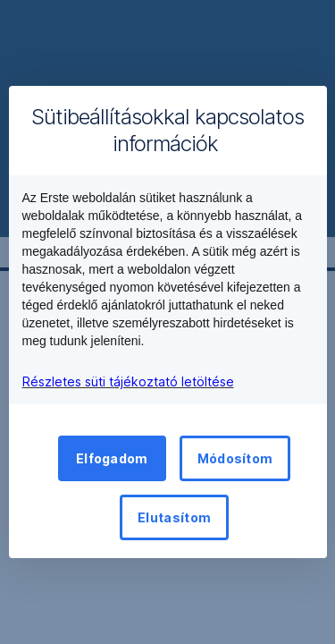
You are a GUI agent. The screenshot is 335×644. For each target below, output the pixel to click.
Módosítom (235, 458)
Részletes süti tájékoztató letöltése (128, 381)
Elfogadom (112, 458)
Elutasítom (174, 517)
